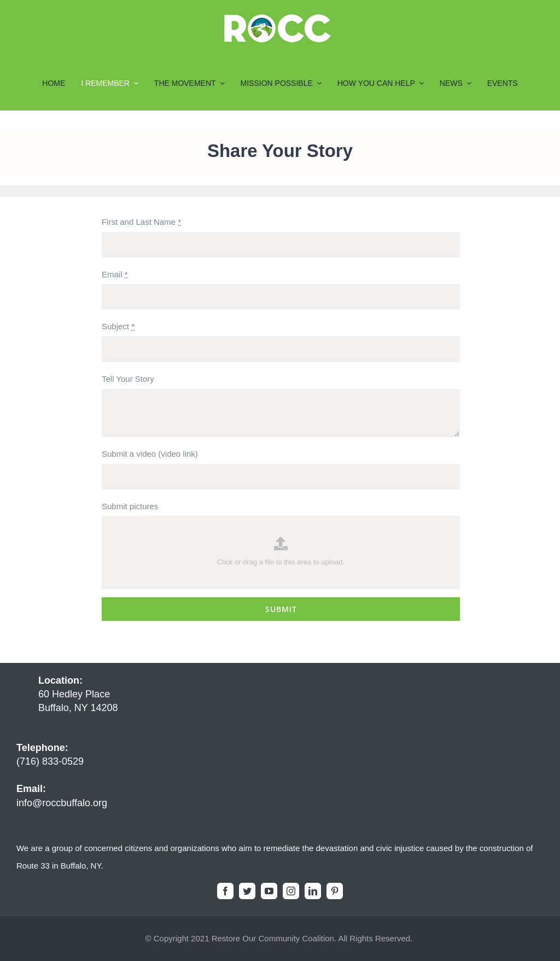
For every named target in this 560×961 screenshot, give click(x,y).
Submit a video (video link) (150, 454)
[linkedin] (313, 891)
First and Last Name (141, 222)
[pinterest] (335, 891)
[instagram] (291, 891)
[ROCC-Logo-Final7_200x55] (277, 18)
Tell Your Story (128, 379)
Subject (118, 326)
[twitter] (247, 891)
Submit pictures (130, 506)
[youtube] (269, 891)
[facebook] (225, 891)
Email (115, 274)
